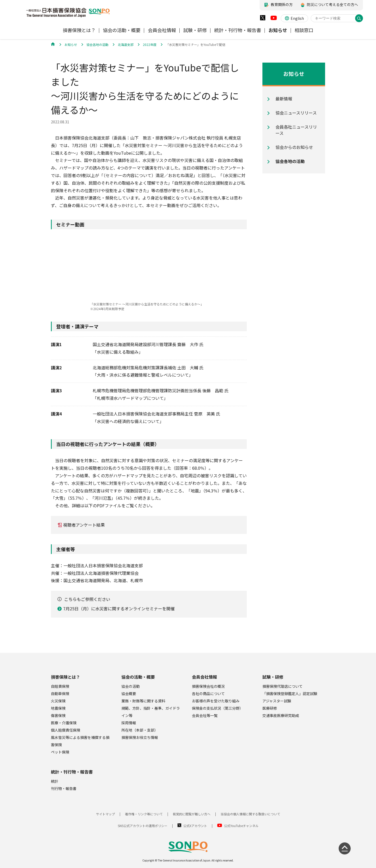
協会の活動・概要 (138, 677)
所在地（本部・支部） (140, 730)
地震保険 (58, 708)
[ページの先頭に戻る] (345, 848)
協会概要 (129, 694)
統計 (55, 781)
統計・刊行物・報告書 (72, 772)
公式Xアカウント (195, 826)
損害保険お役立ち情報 (140, 737)
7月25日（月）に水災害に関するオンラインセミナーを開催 (119, 608)
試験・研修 (273, 677)
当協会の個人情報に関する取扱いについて (250, 814)
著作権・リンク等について (144, 814)
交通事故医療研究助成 (281, 715)
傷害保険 (58, 715)
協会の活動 (131, 686)
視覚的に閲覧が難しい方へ (192, 814)
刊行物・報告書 (64, 788)
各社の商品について (208, 694)
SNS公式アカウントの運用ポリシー (143, 826)
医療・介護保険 (64, 723)
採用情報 (129, 723)
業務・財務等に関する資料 (143, 701)
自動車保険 (60, 694)
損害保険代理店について (283, 686)
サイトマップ (105, 814)
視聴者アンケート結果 (84, 525)
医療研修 (270, 708)
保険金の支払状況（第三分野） (218, 708)
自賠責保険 (60, 686)
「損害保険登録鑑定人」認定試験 (290, 694)
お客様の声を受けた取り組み (216, 701)
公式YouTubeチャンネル (241, 826)
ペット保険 (60, 752)
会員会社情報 (204, 677)
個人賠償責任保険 (66, 730)
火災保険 (58, 701)
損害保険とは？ (66, 677)
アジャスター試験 (277, 701)
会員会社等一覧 (205, 715)
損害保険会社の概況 (208, 686)
